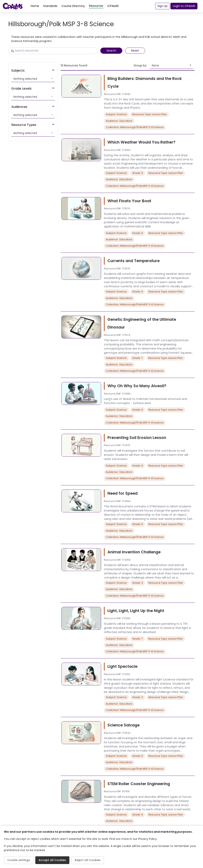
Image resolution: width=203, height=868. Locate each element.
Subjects (18, 70)
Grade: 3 (138, 583)
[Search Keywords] (53, 51)
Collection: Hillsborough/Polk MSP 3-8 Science (135, 127)
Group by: (140, 65)
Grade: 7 (137, 358)
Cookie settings (19, 860)
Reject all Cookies (88, 860)
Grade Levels (21, 89)
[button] (33, 79)
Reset (135, 51)
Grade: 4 (138, 466)
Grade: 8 (138, 233)
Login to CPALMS (184, 6)
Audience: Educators (119, 121)
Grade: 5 (138, 173)
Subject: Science (116, 114)
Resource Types (24, 125)
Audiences (19, 107)
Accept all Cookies (52, 860)
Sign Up (162, 6)
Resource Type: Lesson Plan (149, 114)
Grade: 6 (138, 292)
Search (111, 51)
